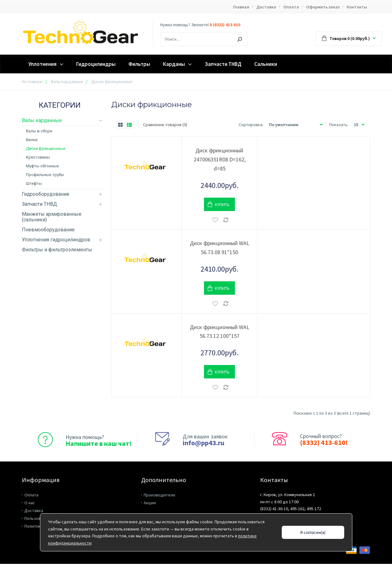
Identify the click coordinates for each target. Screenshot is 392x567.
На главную (32, 81)
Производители (159, 495)
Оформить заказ (323, 7)
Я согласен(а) (313, 532)
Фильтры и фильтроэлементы (57, 250)
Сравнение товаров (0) (165, 125)
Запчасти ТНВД (40, 204)
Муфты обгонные (42, 166)
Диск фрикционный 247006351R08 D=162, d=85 (220, 159)
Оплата (291, 7)
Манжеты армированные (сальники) (52, 217)
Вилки (32, 140)
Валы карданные (67, 81)
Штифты (34, 183)
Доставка (266, 7)
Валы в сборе (39, 131)
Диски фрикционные (46, 148)
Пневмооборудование (48, 230)
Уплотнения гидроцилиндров (56, 240)
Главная (241, 7)
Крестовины (38, 157)
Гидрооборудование (46, 194)
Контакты (357, 7)
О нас (30, 503)
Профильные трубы (45, 175)
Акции (150, 503)
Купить (222, 205)
